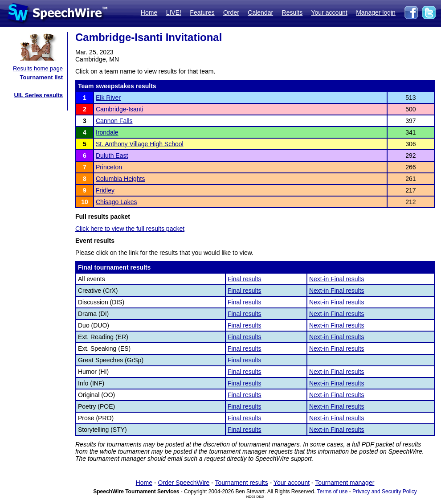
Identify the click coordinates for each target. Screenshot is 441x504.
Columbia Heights (120, 179)
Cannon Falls (114, 121)
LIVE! (174, 12)
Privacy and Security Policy (385, 492)
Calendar (260, 12)
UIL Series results (38, 95)
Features (202, 12)
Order (231, 12)
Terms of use (333, 492)
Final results (244, 279)
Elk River (108, 98)
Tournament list (41, 77)
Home (149, 12)
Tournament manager (345, 483)
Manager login (376, 12)
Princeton (109, 167)
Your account (329, 12)
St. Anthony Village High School (140, 144)
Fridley (105, 190)
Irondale (107, 132)
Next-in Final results (337, 279)
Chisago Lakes (116, 202)
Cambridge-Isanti (120, 109)
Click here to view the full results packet (130, 229)
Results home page (38, 68)
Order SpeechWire (184, 483)
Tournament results (242, 483)
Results (292, 12)
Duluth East (112, 156)
